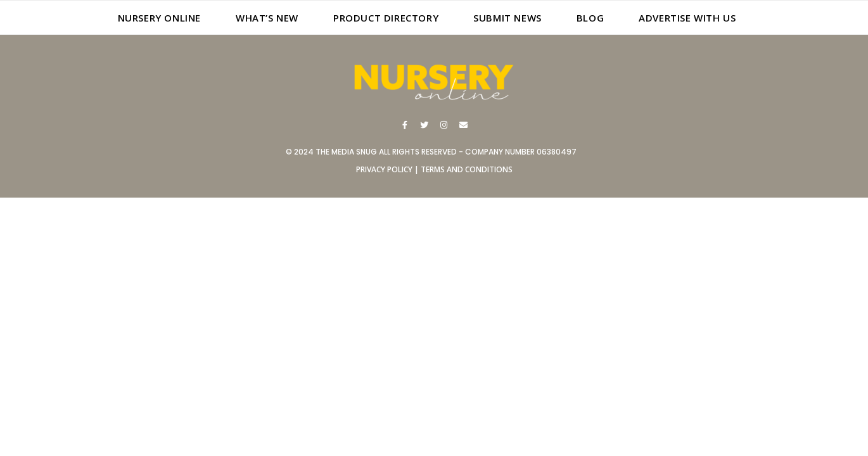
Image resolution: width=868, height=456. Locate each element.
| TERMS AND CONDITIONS (463, 169)
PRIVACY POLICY (384, 169)
